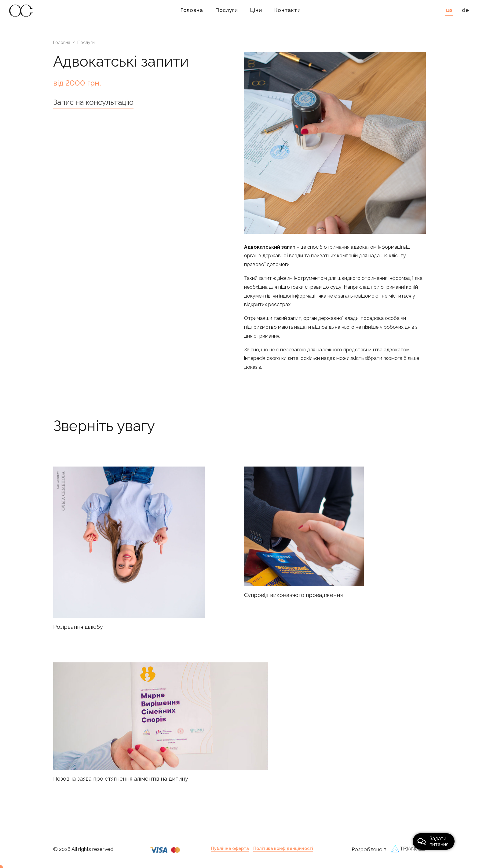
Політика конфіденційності (283, 848)
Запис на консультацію (93, 102)
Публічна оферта (230, 848)
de (466, 10)
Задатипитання (433, 841)
